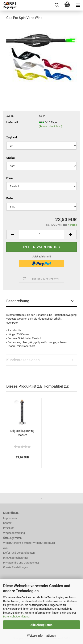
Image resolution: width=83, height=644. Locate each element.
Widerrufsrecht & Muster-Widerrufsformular (29, 543)
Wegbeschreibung (14, 533)
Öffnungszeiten (12, 538)
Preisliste (9, 528)
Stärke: (11, 158)
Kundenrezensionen (23, 360)
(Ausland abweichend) (50, 126)
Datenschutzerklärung (16, 617)
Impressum (10, 518)
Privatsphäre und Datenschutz (21, 563)
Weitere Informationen (42, 636)
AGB (6, 548)
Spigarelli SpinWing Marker (22, 433)
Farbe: (10, 198)
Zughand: (12, 137)
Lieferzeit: (13, 122)
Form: (10, 178)
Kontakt (8, 523)
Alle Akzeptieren (41, 625)
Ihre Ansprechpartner (16, 558)
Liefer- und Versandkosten (19, 553)
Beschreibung (18, 301)
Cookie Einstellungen (16, 567)
